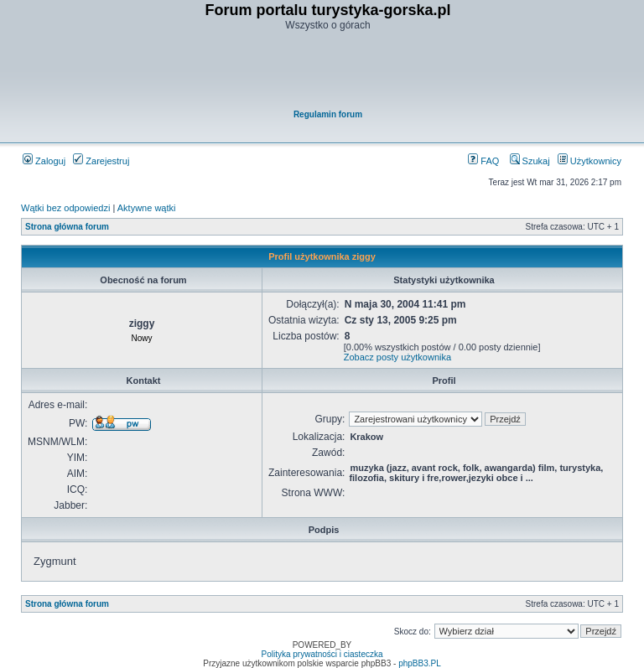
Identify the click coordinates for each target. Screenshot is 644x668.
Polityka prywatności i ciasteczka (322, 654)
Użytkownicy (589, 161)
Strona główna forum (67, 227)
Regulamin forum (328, 114)
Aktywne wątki (147, 208)
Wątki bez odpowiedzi (65, 208)
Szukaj (530, 161)
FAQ (483, 161)
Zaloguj (44, 161)
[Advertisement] (328, 72)
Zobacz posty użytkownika (397, 357)
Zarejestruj (101, 161)
